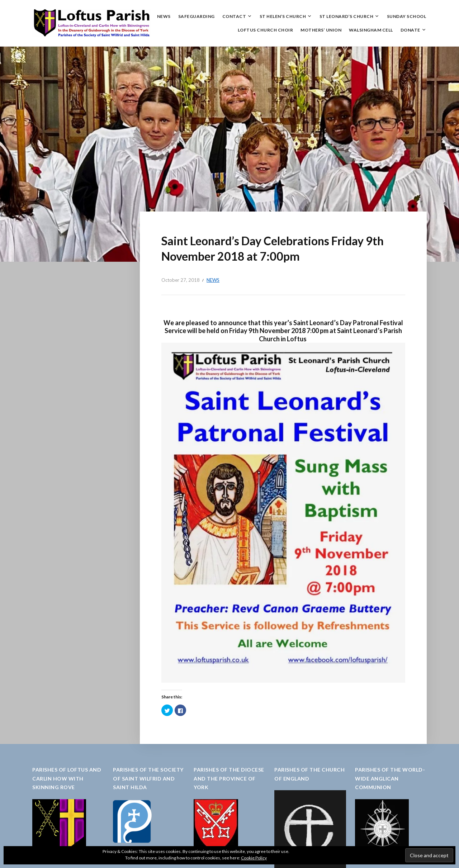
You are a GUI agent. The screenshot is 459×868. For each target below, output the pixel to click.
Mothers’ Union (321, 30)
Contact (234, 16)
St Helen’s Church (283, 16)
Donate (410, 30)
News (164, 16)
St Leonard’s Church (347, 16)
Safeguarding (197, 16)
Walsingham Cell (371, 30)
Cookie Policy (254, 858)
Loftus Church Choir (266, 30)
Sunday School (407, 16)
